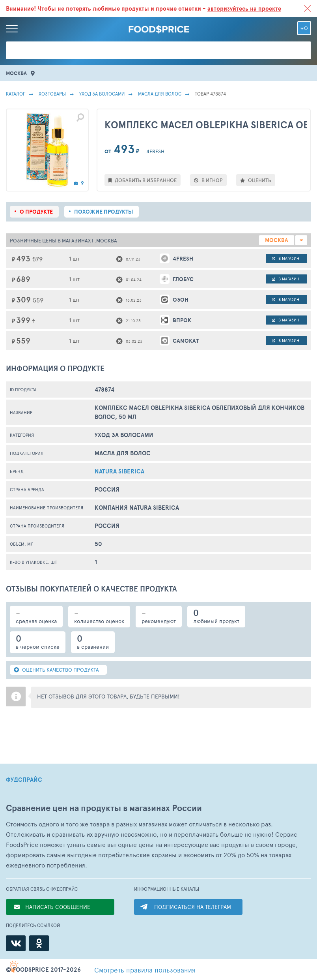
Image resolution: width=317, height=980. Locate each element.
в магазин (286, 258)
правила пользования (145, 970)
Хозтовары (52, 94)
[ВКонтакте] (16, 943)
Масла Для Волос (160, 94)
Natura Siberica (119, 471)
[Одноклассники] (39, 943)
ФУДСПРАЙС (24, 780)
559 (38, 300)
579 (37, 259)
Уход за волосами (102, 94)
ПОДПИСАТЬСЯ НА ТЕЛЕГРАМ (193, 907)
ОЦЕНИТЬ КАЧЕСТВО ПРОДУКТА (56, 670)
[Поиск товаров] (158, 50)
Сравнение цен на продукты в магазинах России (104, 808)
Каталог (16, 94)
